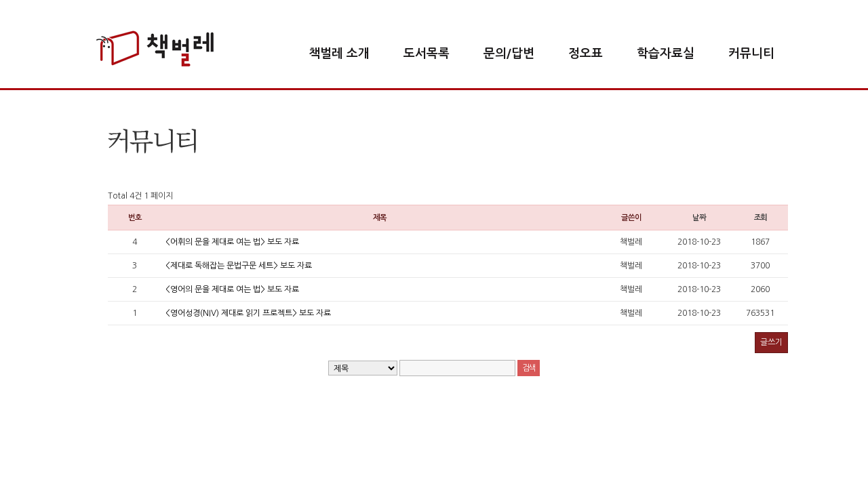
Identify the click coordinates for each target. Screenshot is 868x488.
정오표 (586, 54)
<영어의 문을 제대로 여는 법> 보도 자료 (232, 289)
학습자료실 (666, 54)
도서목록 (427, 54)
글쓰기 (771, 342)
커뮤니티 (751, 54)
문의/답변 (509, 54)
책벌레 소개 (339, 54)
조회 (761, 218)
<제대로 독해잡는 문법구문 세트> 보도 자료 (239, 266)
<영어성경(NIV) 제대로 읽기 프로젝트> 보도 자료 (248, 313)
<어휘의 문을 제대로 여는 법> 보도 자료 (232, 242)
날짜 (699, 218)
